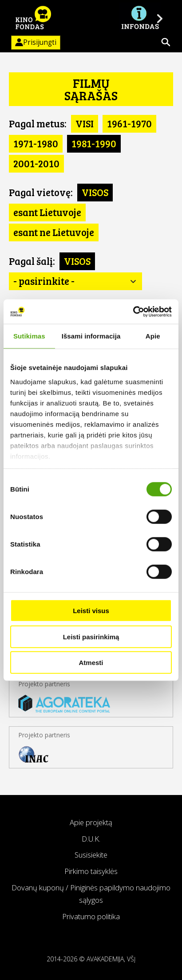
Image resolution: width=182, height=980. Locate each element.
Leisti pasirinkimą (91, 636)
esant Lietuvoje (47, 212)
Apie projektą (91, 822)
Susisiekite (91, 855)
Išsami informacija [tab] (91, 336)
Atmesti (91, 663)
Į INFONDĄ (140, 18)
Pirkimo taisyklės (91, 871)
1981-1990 (94, 143)
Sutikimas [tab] (29, 336)
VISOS (95, 192)
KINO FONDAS (33, 18)
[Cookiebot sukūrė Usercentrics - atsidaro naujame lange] (133, 311)
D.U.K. (91, 839)
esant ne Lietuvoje (54, 232)
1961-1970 (129, 123)
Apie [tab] (153, 336)
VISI (85, 123)
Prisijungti (34, 42)
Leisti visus (91, 611)
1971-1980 (36, 143)
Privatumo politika (91, 916)
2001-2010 (36, 163)
